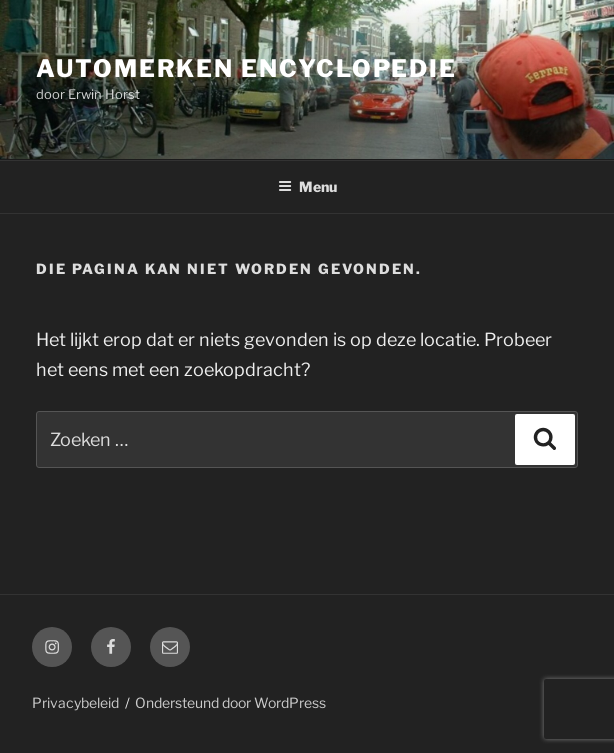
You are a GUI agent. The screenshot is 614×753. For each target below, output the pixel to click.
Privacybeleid (75, 702)
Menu (307, 186)
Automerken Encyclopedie (246, 68)
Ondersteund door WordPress (230, 702)
